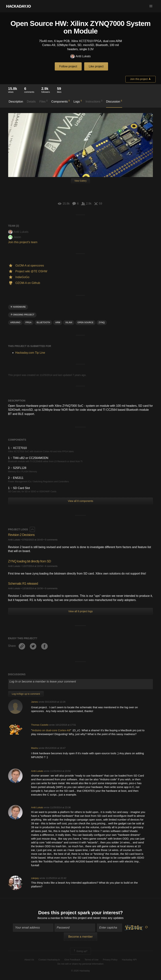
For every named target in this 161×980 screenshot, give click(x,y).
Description (16, 102)
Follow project (68, 66)
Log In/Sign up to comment (26, 694)
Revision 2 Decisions (21, 535)
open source (86, 322)
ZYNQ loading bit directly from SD (30, 561)
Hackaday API (129, 960)
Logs (78, 101)
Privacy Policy (110, 960)
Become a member (49, 918)
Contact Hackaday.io (49, 960)
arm (58, 322)
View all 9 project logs (80, 611)
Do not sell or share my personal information (80, 964)
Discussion (114, 101)
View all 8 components (81, 501)
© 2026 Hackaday (81, 971)
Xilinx (69, 322)
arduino (15, 322)
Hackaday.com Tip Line (30, 353)
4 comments (51, 566)
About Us (29, 960)
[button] (151, 6)
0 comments (51, 540)
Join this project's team (23, 242)
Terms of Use (92, 960)
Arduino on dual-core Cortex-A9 (51, 730)
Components (61, 101)
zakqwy (35, 878)
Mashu (35, 748)
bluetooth (43, 322)
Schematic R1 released (23, 584)
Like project (96, 66)
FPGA (28, 322)
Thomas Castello (40, 725)
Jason (15, 237)
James (35, 702)
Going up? (80, 952)
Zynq (102, 322)
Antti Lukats (80, 56)
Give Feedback (72, 960)
